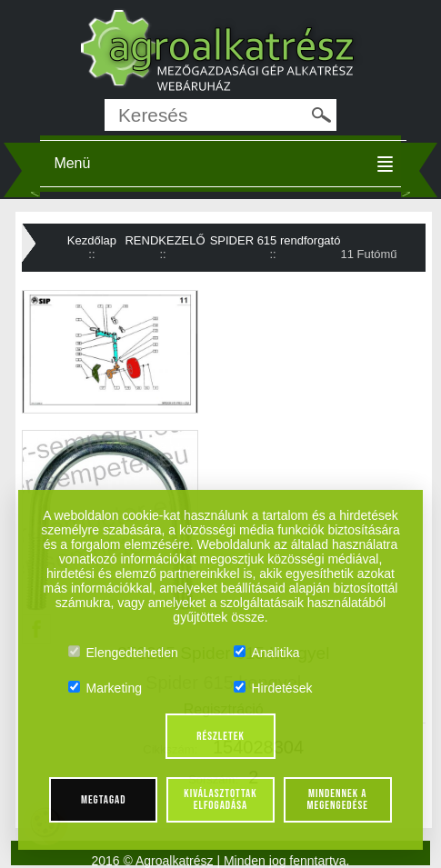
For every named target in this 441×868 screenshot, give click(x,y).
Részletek (220, 736)
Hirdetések (273, 688)
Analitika (267, 653)
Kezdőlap (92, 240)
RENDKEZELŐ (165, 240)
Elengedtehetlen (123, 653)
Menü (72, 163)
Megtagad (104, 800)
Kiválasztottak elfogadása (220, 799)
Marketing (105, 688)
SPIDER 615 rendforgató (276, 240)
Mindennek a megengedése (338, 799)
